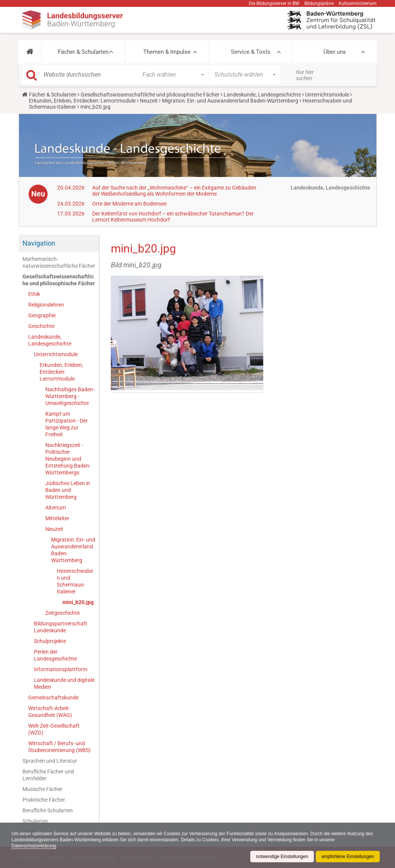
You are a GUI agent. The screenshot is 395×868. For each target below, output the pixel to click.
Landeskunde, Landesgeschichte (262, 95)
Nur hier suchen (305, 75)
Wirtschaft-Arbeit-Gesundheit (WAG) (50, 712)
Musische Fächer (42, 789)
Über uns (335, 52)
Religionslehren (46, 305)
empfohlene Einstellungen (348, 857)
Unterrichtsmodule (327, 95)
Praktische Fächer (44, 800)
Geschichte (41, 326)
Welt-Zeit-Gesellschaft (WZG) (54, 729)
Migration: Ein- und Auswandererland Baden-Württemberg (230, 101)
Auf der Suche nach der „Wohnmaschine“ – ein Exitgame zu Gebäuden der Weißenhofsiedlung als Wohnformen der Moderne (174, 191)
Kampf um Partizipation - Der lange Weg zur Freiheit (66, 424)
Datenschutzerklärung (34, 846)
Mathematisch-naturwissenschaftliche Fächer (59, 262)
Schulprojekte (50, 641)
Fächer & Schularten (83, 52)
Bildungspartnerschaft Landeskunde (61, 627)
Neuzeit (149, 101)
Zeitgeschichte (62, 613)
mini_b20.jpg (78, 602)
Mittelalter (57, 518)
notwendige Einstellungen (282, 857)
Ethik (34, 294)
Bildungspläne (319, 3)
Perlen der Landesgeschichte (55, 655)
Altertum (56, 508)
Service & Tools (251, 52)
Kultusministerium (358, 3)
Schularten (35, 821)
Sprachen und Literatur (50, 761)
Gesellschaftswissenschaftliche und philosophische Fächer (150, 95)
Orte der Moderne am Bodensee (129, 204)
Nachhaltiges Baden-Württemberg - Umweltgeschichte (70, 396)
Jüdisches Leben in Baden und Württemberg (68, 490)
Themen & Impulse (167, 52)
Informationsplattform (61, 669)
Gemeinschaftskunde (53, 698)
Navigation (39, 243)
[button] (30, 52)
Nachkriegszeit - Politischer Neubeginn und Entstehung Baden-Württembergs (68, 459)
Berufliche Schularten (48, 810)
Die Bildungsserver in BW (274, 3)
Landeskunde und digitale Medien (64, 683)
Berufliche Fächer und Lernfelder (48, 775)
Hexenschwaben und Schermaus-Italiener (75, 581)
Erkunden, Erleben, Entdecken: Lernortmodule (82, 101)
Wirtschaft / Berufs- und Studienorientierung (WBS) (59, 747)
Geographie (42, 315)
